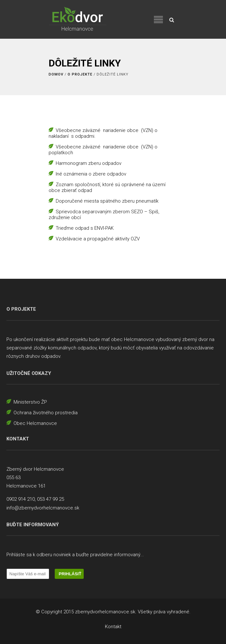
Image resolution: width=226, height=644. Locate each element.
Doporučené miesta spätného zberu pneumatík (107, 201)
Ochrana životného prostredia (46, 413)
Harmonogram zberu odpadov (89, 163)
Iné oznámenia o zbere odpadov (91, 174)
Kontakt (113, 627)
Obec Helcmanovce (35, 423)
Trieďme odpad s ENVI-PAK (85, 228)
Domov (56, 74)
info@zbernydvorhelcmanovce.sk (43, 508)
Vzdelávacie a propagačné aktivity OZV (98, 239)
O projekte (80, 74)
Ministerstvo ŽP (30, 402)
